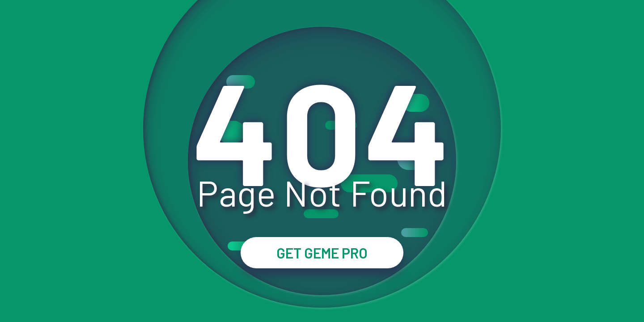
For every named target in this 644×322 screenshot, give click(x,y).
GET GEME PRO (322, 253)
